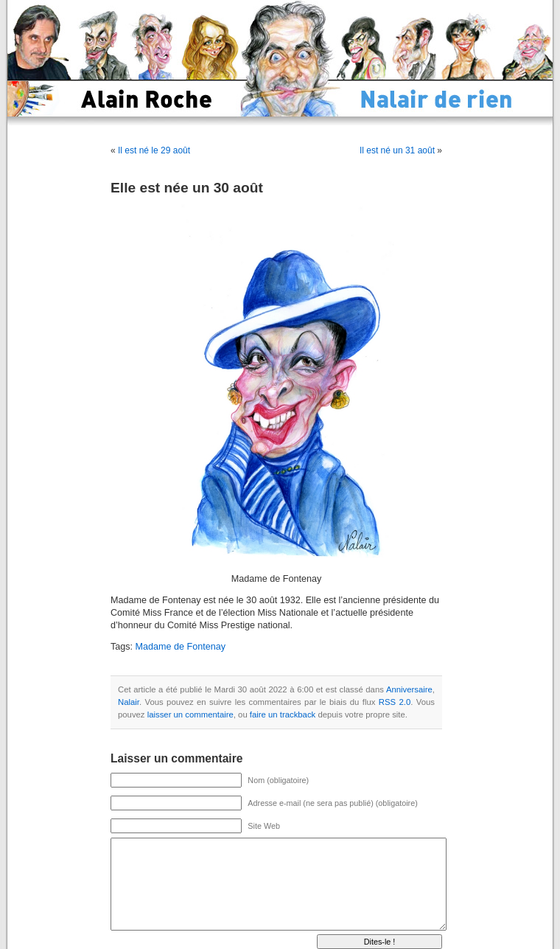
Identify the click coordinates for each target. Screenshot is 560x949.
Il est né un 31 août (397, 150)
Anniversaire (409, 689)
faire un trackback (283, 715)
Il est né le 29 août (154, 150)
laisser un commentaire (190, 715)
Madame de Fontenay (181, 647)
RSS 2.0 (395, 702)
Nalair (129, 702)
